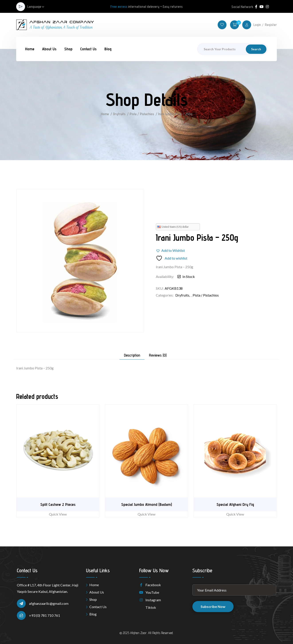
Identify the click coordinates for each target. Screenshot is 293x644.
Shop (68, 49)
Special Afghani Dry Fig (235, 504)
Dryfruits (119, 114)
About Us (49, 49)
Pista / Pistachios (142, 114)
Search (256, 49)
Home (30, 49)
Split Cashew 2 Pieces (58, 504)
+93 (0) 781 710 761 (45, 615)
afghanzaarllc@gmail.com (49, 603)
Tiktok (148, 607)
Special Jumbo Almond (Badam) (147, 504)
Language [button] (34, 7)
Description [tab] (132, 355)
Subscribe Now (213, 606)
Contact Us (88, 49)
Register (271, 25)
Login (257, 25)
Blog (108, 49)
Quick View (58, 514)
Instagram (150, 600)
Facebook (150, 585)
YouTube (149, 592)
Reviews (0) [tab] (158, 355)
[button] (170, 250)
